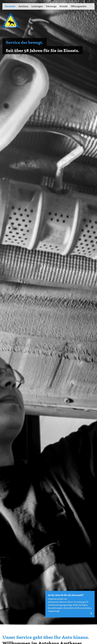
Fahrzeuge (51, 6)
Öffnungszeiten (79, 6)
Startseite (10, 6)
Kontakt (64, 6)
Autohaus (23, 6)
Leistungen (37, 6)
